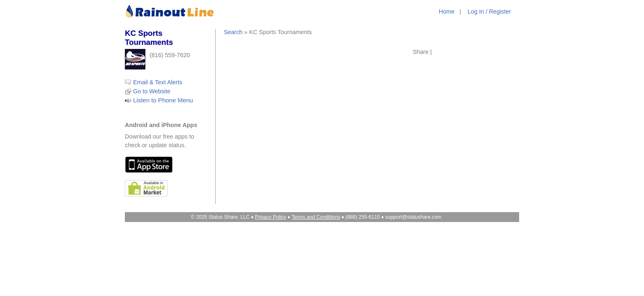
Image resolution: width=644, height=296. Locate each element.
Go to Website (152, 91)
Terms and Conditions (316, 217)
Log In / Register (489, 12)
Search (233, 32)
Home (446, 12)
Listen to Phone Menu (163, 100)
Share (421, 52)
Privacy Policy (271, 217)
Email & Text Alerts (158, 82)
